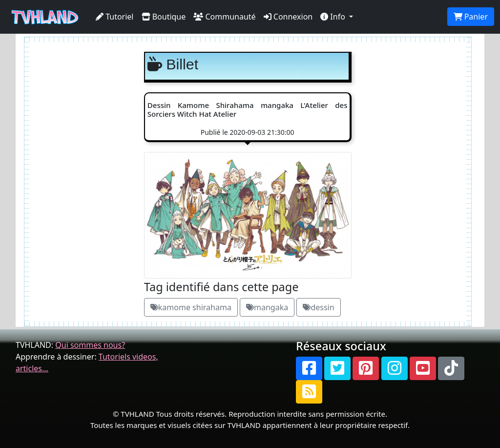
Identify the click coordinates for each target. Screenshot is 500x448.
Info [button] (334, 17)
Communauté (224, 17)
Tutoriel (115, 17)
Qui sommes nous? (90, 345)
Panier (471, 17)
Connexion (288, 17)
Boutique (164, 17)
